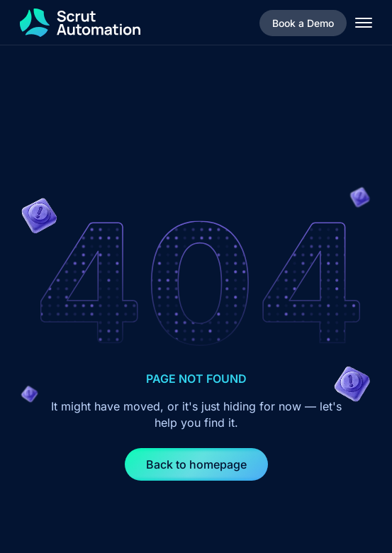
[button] (364, 23)
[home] (80, 23)
